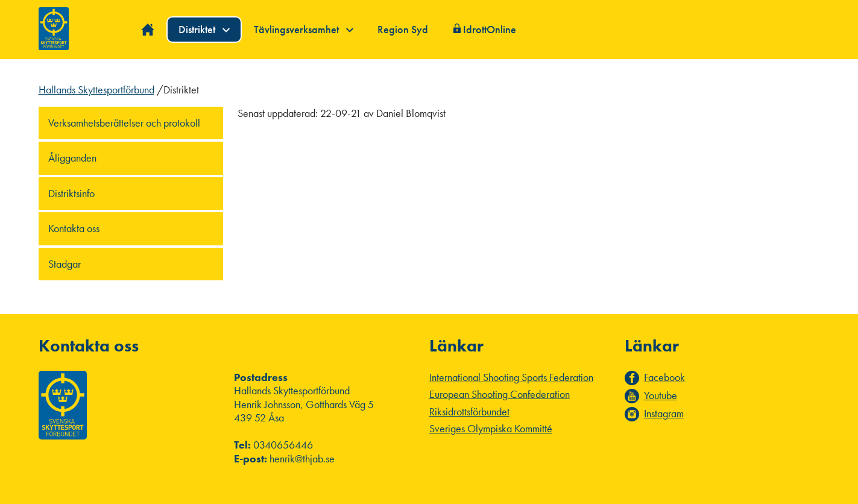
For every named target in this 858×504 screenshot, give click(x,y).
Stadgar (65, 264)
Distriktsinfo (71, 193)
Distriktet (204, 29)
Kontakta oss (74, 228)
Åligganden (72, 158)
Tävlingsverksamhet (304, 29)
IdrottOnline (490, 29)
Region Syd (403, 29)
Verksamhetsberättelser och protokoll (124, 123)
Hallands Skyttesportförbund (96, 90)
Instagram (664, 414)
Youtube (661, 395)
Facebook (664, 377)
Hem (148, 30)
